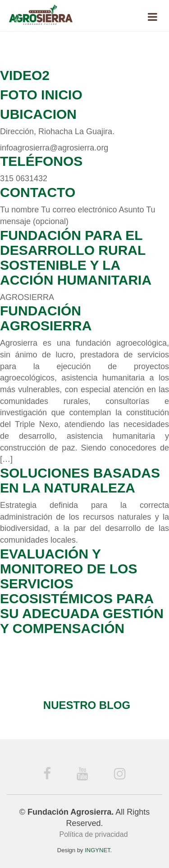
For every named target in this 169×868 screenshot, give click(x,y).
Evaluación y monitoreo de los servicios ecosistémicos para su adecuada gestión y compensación (82, 591)
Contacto (38, 192)
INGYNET (97, 850)
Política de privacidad (93, 834)
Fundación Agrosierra (46, 318)
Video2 (25, 75)
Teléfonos (41, 161)
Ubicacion (38, 114)
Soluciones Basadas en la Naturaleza (80, 480)
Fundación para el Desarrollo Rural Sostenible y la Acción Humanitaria (76, 258)
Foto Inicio (41, 95)
